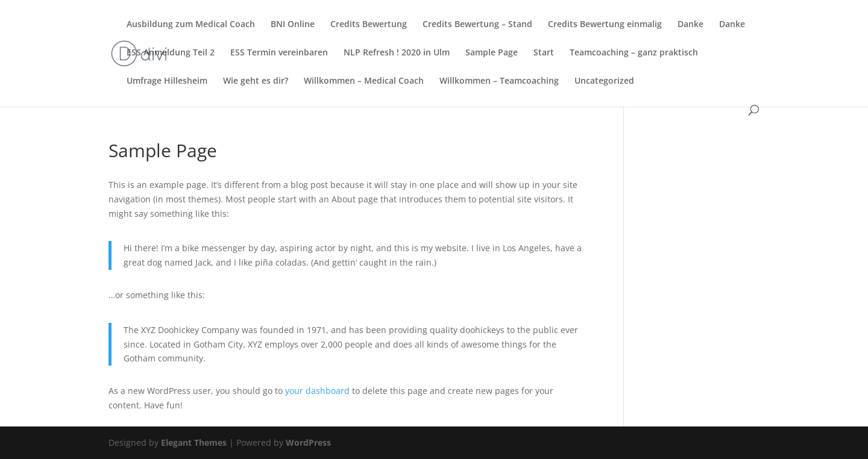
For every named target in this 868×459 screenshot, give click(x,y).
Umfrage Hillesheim (167, 81)
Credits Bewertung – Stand (477, 25)
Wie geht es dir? (256, 81)
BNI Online (293, 25)
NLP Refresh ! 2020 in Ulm (397, 53)
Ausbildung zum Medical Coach (191, 25)
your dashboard (317, 391)
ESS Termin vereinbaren (279, 53)
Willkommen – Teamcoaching (499, 81)
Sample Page (492, 53)
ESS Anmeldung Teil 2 (171, 53)
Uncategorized (604, 81)
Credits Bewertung (369, 25)
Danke (690, 25)
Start (544, 53)
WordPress (308, 442)
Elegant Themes (194, 442)
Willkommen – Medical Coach (364, 81)
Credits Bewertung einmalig (605, 25)
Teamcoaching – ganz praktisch (634, 53)
